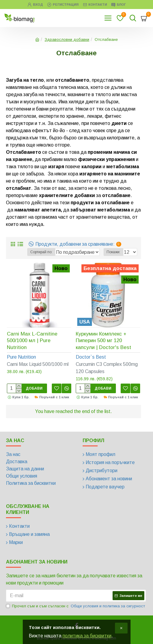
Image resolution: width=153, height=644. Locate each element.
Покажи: (113, 252)
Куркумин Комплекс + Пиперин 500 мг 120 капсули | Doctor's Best (103, 340)
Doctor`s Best (91, 357)
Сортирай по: (41, 252)
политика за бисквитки (87, 636)
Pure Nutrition (21, 357)
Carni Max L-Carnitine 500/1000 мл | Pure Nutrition (32, 340)
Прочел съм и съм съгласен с (76, 606)
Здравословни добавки (67, 39)
